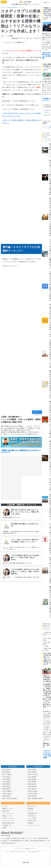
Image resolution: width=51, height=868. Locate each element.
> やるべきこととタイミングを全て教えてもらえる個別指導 (47, 754)
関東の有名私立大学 (8, 823)
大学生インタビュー (8, 818)
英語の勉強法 (6, 770)
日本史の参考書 (32, 791)
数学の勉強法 (6, 772)
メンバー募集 (31, 818)
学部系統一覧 (6, 825)
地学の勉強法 (6, 789)
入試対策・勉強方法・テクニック (15, 8)
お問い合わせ (31, 816)
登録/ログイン (47, 2)
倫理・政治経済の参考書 (35, 798)
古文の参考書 (31, 777)
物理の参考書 (31, 784)
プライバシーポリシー (34, 825)
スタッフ (30, 811)
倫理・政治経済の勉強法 (9, 798)
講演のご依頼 (31, 821)
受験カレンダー (7, 816)
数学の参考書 (31, 772)
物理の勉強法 (6, 784)
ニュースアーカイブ (8, 821)
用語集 (4, 828)
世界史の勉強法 (7, 794)
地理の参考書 (31, 796)
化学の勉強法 (6, 782)
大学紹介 (46, 646)
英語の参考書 (31, 770)
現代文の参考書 (32, 774)
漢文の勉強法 (6, 779)
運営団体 (30, 809)
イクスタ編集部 (9, 36)
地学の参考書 (31, 789)
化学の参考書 (31, 782)
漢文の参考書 (31, 779)
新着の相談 (5, 811)
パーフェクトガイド (8, 813)
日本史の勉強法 (7, 791)
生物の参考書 (31, 786)
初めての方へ (31, 806)
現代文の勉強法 (7, 774)
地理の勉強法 (6, 796)
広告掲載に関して (33, 813)
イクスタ (3, 8)
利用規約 (30, 823)
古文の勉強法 (6, 777)
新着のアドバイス (7, 809)
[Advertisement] (21, 389)
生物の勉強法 (6, 786)
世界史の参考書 (32, 794)
